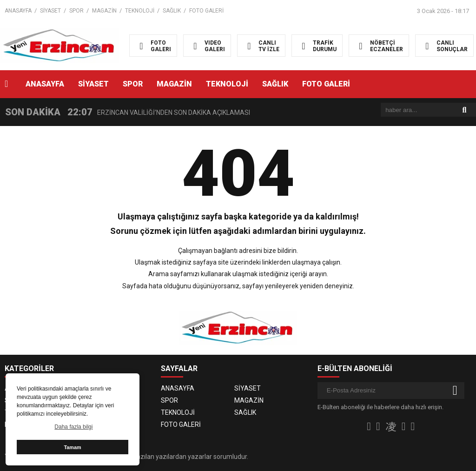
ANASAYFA (18, 11)
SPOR (76, 11)
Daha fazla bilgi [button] (73, 427)
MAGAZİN (104, 11)
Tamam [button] (72, 447)
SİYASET (50, 11)
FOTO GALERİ (206, 11)
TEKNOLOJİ (140, 11)
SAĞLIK (172, 11)
